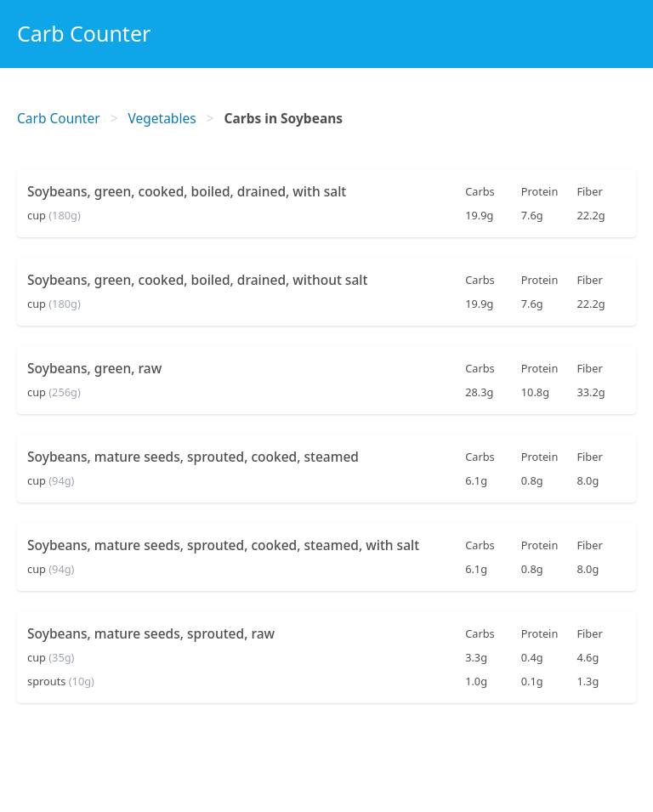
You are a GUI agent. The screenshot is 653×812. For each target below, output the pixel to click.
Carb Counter (84, 33)
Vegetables (162, 118)
